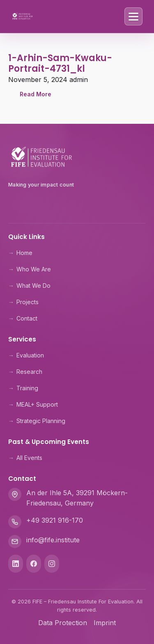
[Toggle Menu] (133, 16)
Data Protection (63, 623)
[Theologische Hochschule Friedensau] (77, 204)
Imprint (105, 623)
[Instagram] (52, 564)
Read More (36, 94)
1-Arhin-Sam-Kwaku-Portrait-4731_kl (60, 63)
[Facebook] (34, 564)
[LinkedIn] (16, 564)
